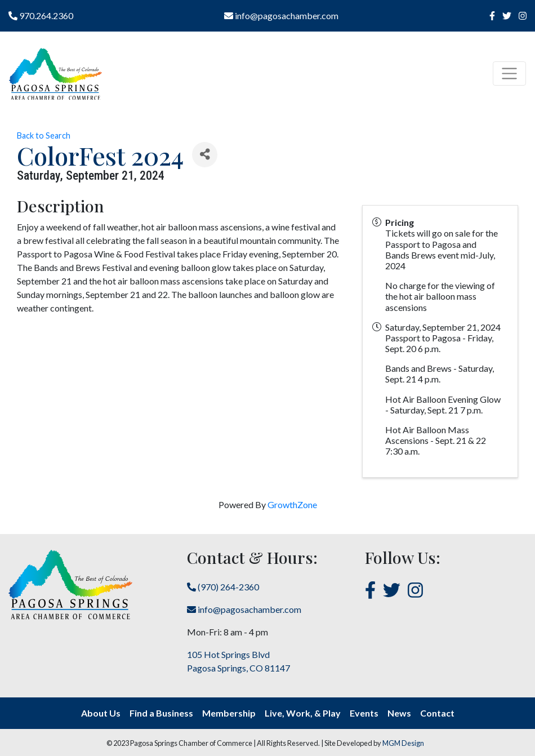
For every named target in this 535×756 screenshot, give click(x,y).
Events (364, 713)
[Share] (205, 155)
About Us (101, 713)
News (399, 713)
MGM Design (403, 743)
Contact (437, 713)
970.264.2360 (41, 15)
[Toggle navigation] (509, 74)
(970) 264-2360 (223, 587)
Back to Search (44, 135)
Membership (229, 713)
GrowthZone (292, 504)
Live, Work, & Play (303, 713)
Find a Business (161, 713)
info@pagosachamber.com (281, 15)
